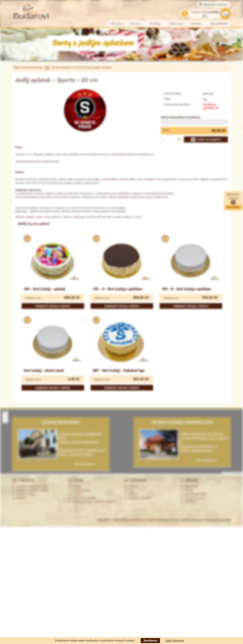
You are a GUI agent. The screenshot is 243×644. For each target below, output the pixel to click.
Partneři (19, 498)
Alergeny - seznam (137, 498)
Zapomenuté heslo (194, 494)
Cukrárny (177, 24)
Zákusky (118, 24)
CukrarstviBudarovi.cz (133, 520)
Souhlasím (150, 641)
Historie (75, 486)
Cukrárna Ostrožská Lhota (30, 486)
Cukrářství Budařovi (61, 67)
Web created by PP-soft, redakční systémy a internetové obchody (190, 520)
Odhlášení (189, 502)
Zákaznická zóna (193, 498)
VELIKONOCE (219, 24)
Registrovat (189, 486)
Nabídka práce (79, 490)
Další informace (175, 641)
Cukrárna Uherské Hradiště (30, 490)
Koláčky (155, 24)
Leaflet (226, 473)
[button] (5, 414)
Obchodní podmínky (82, 498)
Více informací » (207, 460)
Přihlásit (187, 490)
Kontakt (196, 24)
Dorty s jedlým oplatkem (99, 67)
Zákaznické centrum (214, 5)
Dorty (136, 24)
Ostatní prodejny (24, 494)
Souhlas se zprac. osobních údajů (90, 502)
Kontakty (76, 494)
